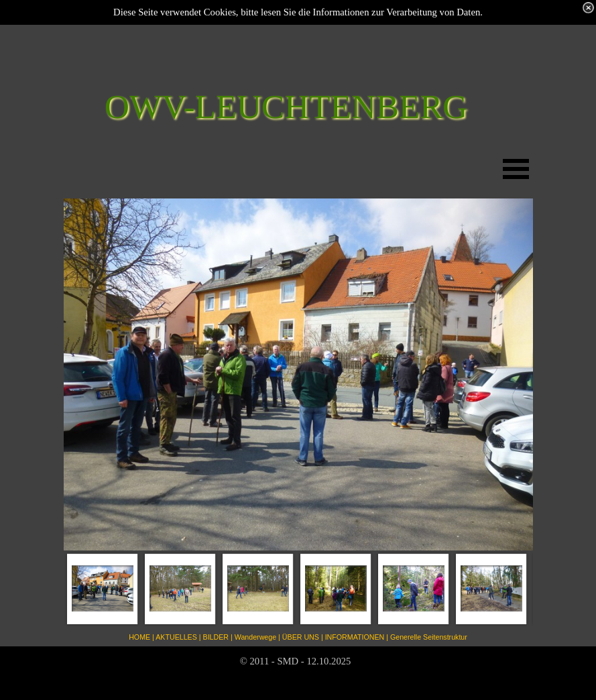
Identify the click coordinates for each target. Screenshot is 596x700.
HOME (139, 637)
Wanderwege (255, 637)
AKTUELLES (176, 637)
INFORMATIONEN (355, 637)
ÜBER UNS (301, 637)
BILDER (216, 637)
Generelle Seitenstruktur (429, 637)
